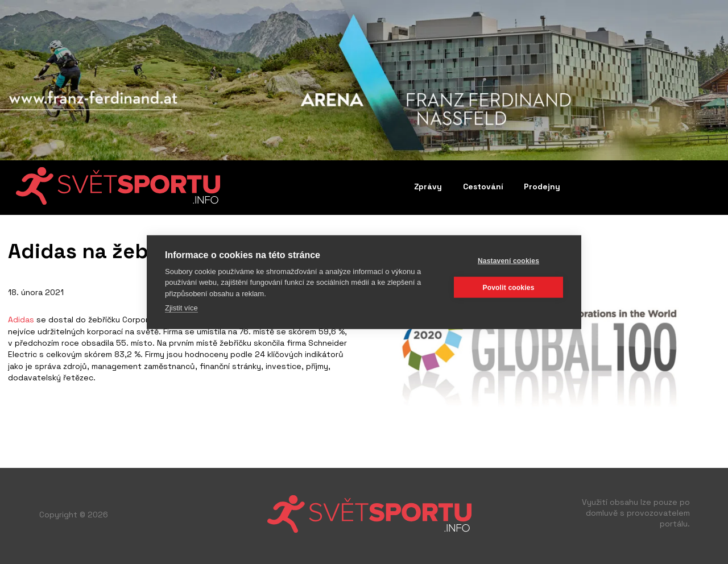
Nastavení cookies (508, 260)
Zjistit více (181, 308)
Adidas (21, 320)
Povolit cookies (508, 287)
